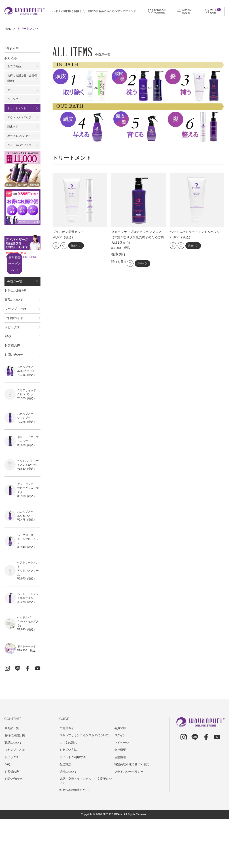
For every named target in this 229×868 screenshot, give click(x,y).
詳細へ (84, 247)
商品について (14, 320)
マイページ (122, 792)
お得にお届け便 (15, 306)
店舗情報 (121, 806)
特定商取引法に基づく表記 (133, 813)
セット (12, 93)
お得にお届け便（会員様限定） (21, 80)
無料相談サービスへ (21, 273)
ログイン (121, 784)
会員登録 (121, 777)
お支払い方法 (69, 799)
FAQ (8, 374)
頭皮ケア (14, 133)
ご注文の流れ (69, 792)
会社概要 (121, 799)
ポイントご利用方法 (74, 806)
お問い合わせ (14, 402)
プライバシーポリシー (130, 821)
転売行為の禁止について (77, 839)
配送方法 (66, 813)
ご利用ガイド (14, 347)
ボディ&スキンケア (21, 143)
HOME (9, 29)
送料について (69, 821)
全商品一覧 (15, 293)
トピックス (12, 361)
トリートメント (18, 113)
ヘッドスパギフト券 (21, 153)
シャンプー (15, 103)
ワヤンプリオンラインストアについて (86, 784)
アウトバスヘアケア (21, 123)
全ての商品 (15, 67)
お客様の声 (12, 388)
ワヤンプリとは (15, 333)
